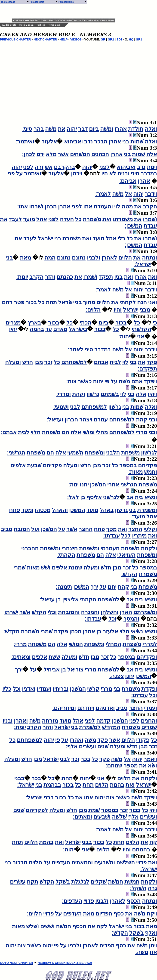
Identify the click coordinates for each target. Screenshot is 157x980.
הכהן (51, 207)
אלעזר (49, 142)
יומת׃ (22, 277)
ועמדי (151, 708)
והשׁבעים (105, 863)
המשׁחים (80, 154)
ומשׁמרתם (145, 612)
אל (128, 194)
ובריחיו (61, 689)
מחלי (102, 432)
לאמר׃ (103, 194)
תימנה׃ (64, 587)
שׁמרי (19, 568)
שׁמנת (75, 568)
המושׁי (76, 644)
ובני (153, 420)
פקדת (61, 631)
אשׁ (49, 167)
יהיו (13, 329)
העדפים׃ (72, 901)
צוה (110, 798)
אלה (152, 154)
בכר (85, 759)
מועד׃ (138, 516)
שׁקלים (99, 882)
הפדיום (104, 914)
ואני (153, 302)
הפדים (107, 946)
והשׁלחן (109, 612)
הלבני (113, 453)
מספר (131, 766)
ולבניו (94, 258)
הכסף (134, 901)
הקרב (150, 207)
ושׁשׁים (47, 926)
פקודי (143, 740)
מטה (127, 207)
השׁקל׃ (138, 888)
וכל (112, 619)
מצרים (13, 323)
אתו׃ (22, 207)
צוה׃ (71, 381)
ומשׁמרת (147, 510)
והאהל (60, 510)
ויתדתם (86, 708)
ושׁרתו (36, 207)
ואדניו (29, 689)
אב (130, 497)
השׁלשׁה (126, 863)
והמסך (131, 619)
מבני (145, 310)
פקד (152, 362)
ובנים (123, 173)
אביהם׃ (128, 181)
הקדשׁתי (142, 329)
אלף (133, 817)
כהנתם (65, 277)
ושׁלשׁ (32, 926)
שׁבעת (34, 465)
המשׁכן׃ (133, 226)
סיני (135, 173)
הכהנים (100, 154)
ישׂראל (45, 238)
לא (113, 173)
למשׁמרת (90, 727)
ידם (40, 154)
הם (65, 432)
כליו (7, 689)
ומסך (27, 510)
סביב (7, 529)
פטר (19, 302)
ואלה (151, 129)
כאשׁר (85, 381)
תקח (32, 882)
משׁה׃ (142, 952)
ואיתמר (33, 173)
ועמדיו (44, 689)
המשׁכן (98, 485)
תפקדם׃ (147, 369)
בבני (19, 778)
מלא (51, 154)
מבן (38, 362)
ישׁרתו (11, 612)
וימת (152, 167)
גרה (152, 888)
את (62, 129)
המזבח (22, 529)
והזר (50, 277)
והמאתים (82, 863)
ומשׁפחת (95, 453)
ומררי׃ (63, 394)
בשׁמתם (110, 394)
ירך (94, 587)
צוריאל (75, 670)
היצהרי (70, 548)
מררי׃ (20, 644)
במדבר (149, 173)
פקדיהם (148, 465)
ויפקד (150, 381)
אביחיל (52, 670)
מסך (111, 529)
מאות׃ (135, 472)
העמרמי (110, 548)
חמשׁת (132, 882)
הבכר (101, 142)
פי (107, 381)
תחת (51, 302)
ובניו (8, 721)
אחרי (113, 485)
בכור (31, 302)
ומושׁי (89, 432)
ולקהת (149, 548)
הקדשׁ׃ (129, 574)
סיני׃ (27, 129)
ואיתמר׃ (25, 142)
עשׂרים (18, 882)
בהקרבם (64, 167)
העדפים (61, 863)
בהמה (37, 329)
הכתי (86, 323)
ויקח (152, 914)
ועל (35, 529)
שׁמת (94, 810)
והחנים (149, 721)
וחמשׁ (151, 472)
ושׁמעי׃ (61, 407)
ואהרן (21, 721)
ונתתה (149, 258)
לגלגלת (80, 882)
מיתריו (139, 536)
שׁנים (103, 746)
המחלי (113, 644)
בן (83, 497)
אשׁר (63, 154)
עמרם (101, 420)
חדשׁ (28, 362)
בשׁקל (63, 882)
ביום (94, 129)
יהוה (72, 129)
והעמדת (103, 207)
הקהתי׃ (66, 555)
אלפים (18, 465)
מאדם (60, 329)
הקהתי (88, 600)
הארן (126, 612)
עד (49, 329)
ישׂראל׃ (143, 264)
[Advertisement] (66, 11)
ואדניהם (105, 708)
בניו (118, 277)
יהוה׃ (124, 337)
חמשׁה (63, 926)
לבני (75, 407)
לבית (115, 362)
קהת (142, 420)
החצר (135, 529)
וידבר (151, 194)
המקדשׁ (111, 727)
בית (139, 497)
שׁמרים (149, 727)
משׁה (51, 129)
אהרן (121, 129)
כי (155, 323)
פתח (14, 510)
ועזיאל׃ (55, 420)
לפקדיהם (37, 810)
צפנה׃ (117, 676)
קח (153, 842)
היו (105, 173)
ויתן (153, 946)
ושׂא (152, 766)
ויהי (153, 810)
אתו (88, 207)
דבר (83, 129)
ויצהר (86, 420)
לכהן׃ (29, 154)
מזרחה (50, 721)
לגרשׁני (111, 497)
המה (50, 258)
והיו (118, 310)
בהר (39, 129)
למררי (150, 644)
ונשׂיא (151, 497)
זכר (48, 362)
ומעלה (13, 362)
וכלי (52, 612)
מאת (25, 258)
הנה (142, 302)
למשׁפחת (108, 600)
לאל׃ (73, 497)
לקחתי (128, 302)
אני (141, 337)
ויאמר (150, 759)
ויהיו (152, 394)
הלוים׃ (93, 310)
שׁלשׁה (119, 817)
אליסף (94, 497)
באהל (107, 510)
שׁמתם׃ (114, 766)
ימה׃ (73, 485)
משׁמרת (92, 219)
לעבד (15, 219)
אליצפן (70, 600)
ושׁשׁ (46, 568)
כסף (119, 914)
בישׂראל (78, 329)
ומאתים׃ (21, 657)
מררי (142, 432)
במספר (128, 465)
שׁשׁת (54, 657)
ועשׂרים (87, 746)
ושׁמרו (150, 219)
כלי (121, 238)
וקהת (79, 394)
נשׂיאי (137, 631)
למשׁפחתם (74, 362)
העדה (67, 219)
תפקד (106, 277)
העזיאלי (126, 555)
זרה (39, 167)
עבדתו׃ (111, 536)
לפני (105, 167)
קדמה (103, 721)
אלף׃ (71, 746)
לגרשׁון (149, 453)
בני (126, 142)
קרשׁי (93, 689)
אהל (42, 219)
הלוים (125, 258)
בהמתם (141, 850)
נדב (88, 142)
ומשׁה (107, 129)
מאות (33, 568)
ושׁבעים (102, 817)
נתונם (79, 258)
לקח (102, 926)
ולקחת (149, 778)
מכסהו (43, 510)
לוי (117, 207)
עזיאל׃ (47, 600)
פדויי (141, 863)
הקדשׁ (39, 612)
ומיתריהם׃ (64, 708)
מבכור (20, 863)
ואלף (151, 933)
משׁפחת (51, 432)
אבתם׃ (9, 432)
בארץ (34, 323)
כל (78, 219)
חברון (71, 420)
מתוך (89, 302)
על (19, 173)
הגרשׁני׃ (16, 453)
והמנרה (90, 612)
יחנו (84, 485)
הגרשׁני (129, 485)
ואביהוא (73, 142)
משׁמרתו (123, 219)
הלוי (36, 432)
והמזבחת (69, 612)
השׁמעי (75, 453)
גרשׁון (93, 394)
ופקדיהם (147, 657)
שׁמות (137, 142)
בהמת (117, 785)
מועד (29, 219)
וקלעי (150, 529)
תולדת (136, 129)
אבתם (101, 362)
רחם (7, 302)
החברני (30, 548)
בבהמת (52, 785)
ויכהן (77, 173)
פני (11, 173)
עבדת (150, 226)
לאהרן (109, 258)
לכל (126, 536)
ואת (107, 219)
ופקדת (149, 689)
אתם (137, 381)
